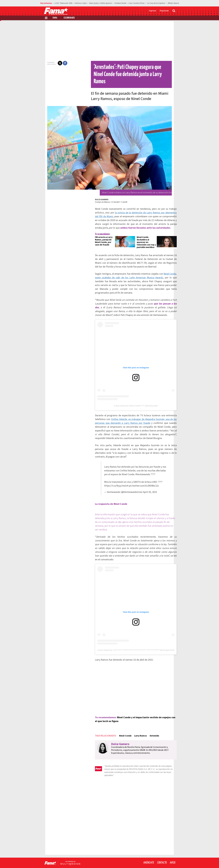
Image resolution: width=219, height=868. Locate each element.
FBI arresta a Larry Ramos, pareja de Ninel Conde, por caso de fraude (99, 234)
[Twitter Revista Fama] (160, 861)
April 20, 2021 (148, 488)
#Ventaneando (140, 470)
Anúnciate (149, 851)
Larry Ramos (136, 727)
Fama (55, 18)
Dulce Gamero (97, 192)
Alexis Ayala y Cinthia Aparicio (101, 3)
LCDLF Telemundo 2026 (63, 3)
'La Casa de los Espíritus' (156, 3)
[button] (55, 63)
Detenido (150, 727)
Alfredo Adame (173, 3)
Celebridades (69, 18)
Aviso (173, 851)
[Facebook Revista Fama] (154, 861)
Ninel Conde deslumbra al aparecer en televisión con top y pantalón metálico (144, 235)
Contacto (162, 851)
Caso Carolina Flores (136, 3)
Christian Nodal (120, 3)
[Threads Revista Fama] (173, 861)
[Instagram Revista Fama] (166, 861)
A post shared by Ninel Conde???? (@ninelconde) (133, 402)
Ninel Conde (120, 727)
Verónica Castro (81, 3)
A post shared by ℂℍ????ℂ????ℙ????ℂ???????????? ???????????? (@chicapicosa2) (133, 642)
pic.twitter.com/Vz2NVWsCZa (141, 482)
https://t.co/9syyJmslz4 (114, 482)
